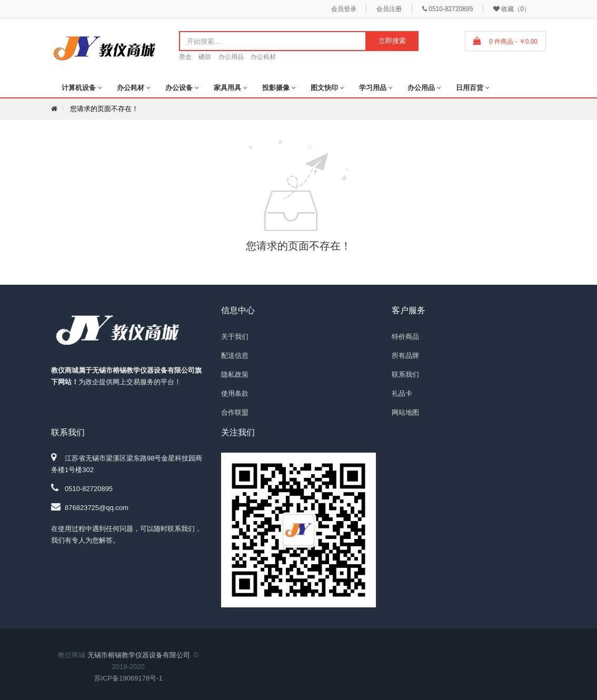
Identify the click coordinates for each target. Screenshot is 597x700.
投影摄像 (276, 88)
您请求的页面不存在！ (104, 109)
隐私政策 (235, 374)
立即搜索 (392, 41)
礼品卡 (402, 393)
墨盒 (185, 57)
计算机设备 (79, 88)
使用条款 (235, 393)
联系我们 (405, 374)
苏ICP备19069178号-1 (128, 678)
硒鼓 (205, 57)
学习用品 (373, 88)
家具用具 (227, 88)
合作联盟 (235, 412)
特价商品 (405, 337)
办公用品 (231, 57)
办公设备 (179, 88)
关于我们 (235, 337)
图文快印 (324, 88)
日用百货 (470, 88)
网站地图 (405, 412)
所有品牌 (405, 356)
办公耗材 (263, 57)
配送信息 (235, 356)
